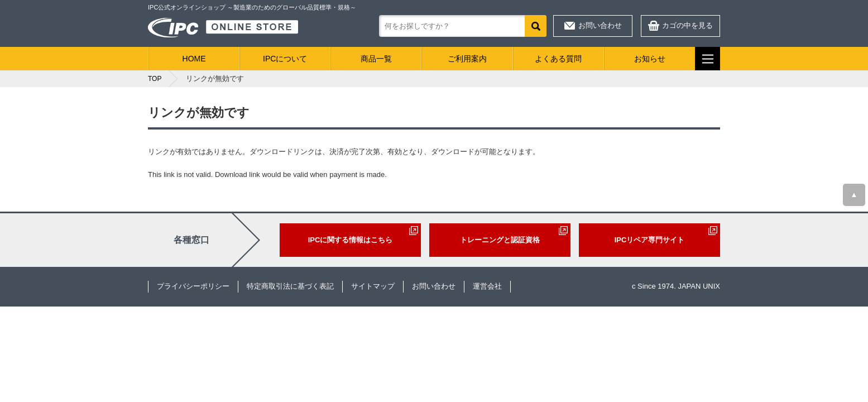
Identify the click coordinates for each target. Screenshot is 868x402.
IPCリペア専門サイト (650, 240)
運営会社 (487, 286)
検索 (536, 26)
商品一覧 (376, 59)
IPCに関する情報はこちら (351, 240)
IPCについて (285, 59)
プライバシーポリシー (193, 286)
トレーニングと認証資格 (500, 240)
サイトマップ (373, 286)
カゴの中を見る (687, 25)
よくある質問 (558, 59)
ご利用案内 (467, 59)
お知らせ (650, 59)
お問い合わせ (600, 25)
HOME (194, 59)
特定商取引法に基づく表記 (290, 286)
